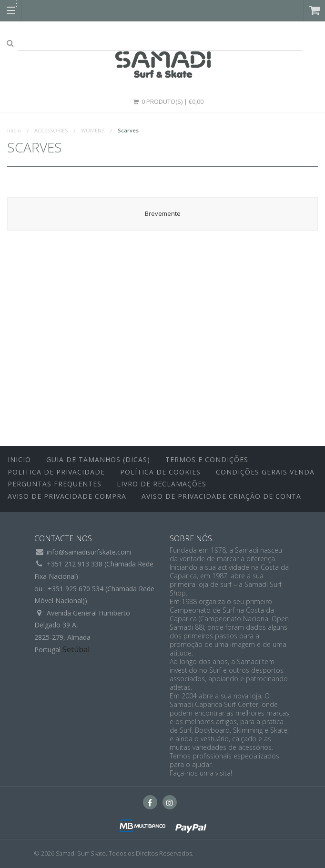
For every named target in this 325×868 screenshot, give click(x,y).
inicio (19, 459)
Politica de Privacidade (56, 472)
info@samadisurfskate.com (89, 552)
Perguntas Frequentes (55, 484)
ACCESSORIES (51, 130)
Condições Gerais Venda (265, 472)
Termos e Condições (207, 459)
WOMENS (93, 130)
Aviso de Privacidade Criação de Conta (221, 496)
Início (14, 130)
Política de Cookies (160, 472)
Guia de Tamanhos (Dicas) (98, 459)
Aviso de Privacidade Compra (67, 496)
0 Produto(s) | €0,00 (168, 101)
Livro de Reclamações (162, 484)
